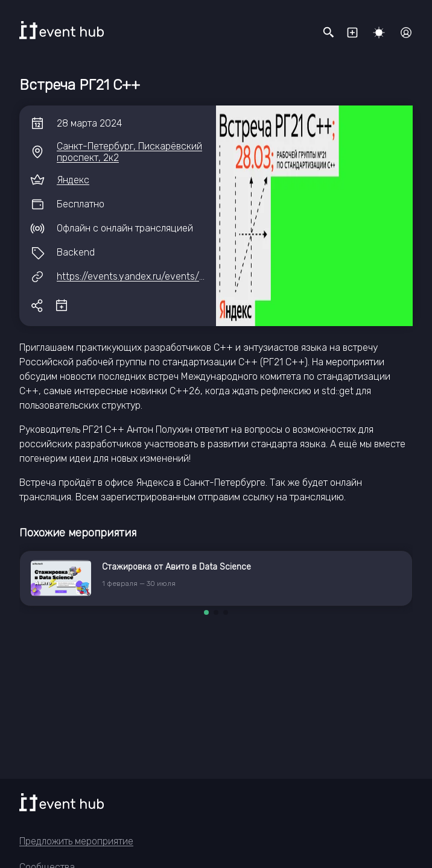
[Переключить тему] (379, 33)
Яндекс (73, 180)
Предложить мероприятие (76, 841)
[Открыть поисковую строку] (329, 33)
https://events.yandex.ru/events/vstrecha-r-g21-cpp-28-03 (187, 276)
